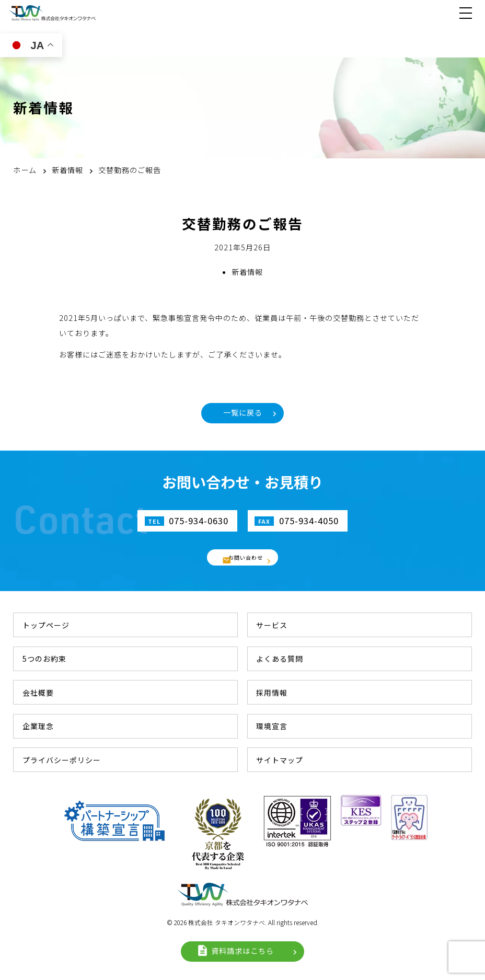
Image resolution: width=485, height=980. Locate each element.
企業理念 (38, 726)
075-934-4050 (310, 521)
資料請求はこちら (243, 951)
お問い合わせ (247, 558)
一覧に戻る (243, 413)
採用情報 (272, 693)
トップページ (46, 625)
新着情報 (247, 272)
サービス (272, 625)
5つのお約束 (44, 659)
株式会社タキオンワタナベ (52, 13)
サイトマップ (280, 760)
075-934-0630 (198, 521)
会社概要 (38, 693)
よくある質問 (280, 659)
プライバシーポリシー (62, 760)
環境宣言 (272, 726)
